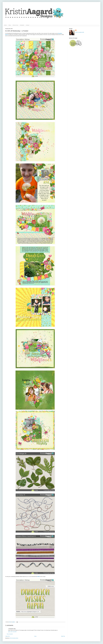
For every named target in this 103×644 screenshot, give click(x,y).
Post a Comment (10, 634)
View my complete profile (80, 32)
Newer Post (8, 636)
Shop (10, 25)
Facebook (22, 25)
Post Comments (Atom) (14, 638)
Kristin (10, 622)
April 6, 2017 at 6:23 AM (12, 632)
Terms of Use (15, 25)
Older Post (63, 636)
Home (5, 25)
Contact (28, 25)
